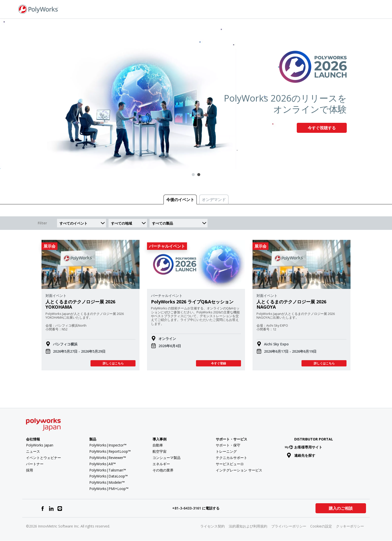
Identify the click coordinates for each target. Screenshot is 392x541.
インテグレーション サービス (239, 470)
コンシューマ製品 (166, 458)
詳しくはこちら (113, 363)
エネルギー (161, 464)
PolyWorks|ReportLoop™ (110, 451)
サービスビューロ (230, 464)
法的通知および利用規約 (248, 526)
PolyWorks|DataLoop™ (108, 476)
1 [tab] (193, 175)
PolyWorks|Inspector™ (108, 445)
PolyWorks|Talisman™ (108, 470)
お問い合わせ (313, 9)
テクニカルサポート (231, 458)
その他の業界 (163, 470)
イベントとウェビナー (43, 458)
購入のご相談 (340, 508)
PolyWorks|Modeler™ (107, 482)
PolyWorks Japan (40, 445)
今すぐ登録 (218, 363)
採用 (29, 470)
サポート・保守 (228, 445)
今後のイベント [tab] (180, 200)
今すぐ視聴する (322, 128)
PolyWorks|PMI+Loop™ (109, 489)
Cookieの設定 (321, 526)
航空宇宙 (159, 451)
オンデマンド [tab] (214, 200)
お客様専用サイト (305, 447)
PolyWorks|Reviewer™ (108, 458)
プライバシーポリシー (289, 526)
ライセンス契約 (212, 526)
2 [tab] (199, 175)
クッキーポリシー (350, 526)
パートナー (35, 464)
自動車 (158, 445)
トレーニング (226, 451)
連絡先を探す (301, 455)
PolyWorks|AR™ (102, 464)
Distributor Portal (314, 439)
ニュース (33, 451)
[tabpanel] (196, 94)
